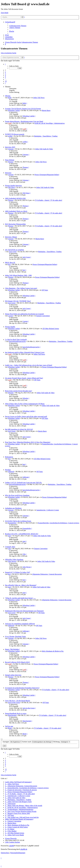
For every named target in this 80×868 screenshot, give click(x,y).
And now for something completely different (20, 624)
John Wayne (12, 561)
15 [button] (6, 81)
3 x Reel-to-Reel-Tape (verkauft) (16, 340)
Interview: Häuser (11, 237)
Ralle (10, 98)
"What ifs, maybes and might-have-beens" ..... (20, 598)
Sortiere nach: (38, 742)
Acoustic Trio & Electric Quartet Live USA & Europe (23, 109)
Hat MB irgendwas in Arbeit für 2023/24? (19, 429)
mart (9, 536)
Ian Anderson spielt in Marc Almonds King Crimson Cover (25, 352)
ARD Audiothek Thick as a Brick (16, 211)
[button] (5, 64)
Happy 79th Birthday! (12, 649)
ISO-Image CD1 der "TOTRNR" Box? (18, 301)
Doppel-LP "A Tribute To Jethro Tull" (18, 572)
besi (9, 264)
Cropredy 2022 (10, 547)
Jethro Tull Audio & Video (44, 149)
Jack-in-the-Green (14, 703)
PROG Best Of (10, 263)
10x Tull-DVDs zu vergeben (14, 250)
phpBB (12, 846)
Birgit (10, 728)
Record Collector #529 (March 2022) (17, 662)
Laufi (10, 123)
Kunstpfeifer (12, 523)
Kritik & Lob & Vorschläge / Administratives (50, 123)
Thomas (11, 162)
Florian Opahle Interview (13, 186)
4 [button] (5, 76)
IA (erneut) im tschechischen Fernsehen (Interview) (22, 688)
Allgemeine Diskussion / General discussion (47, 574)
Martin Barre (46, 110)
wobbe (10, 136)
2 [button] (5, 72)
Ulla (9, 549)
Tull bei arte (9, 726)
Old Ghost (11, 187)
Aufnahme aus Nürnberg (13, 508)
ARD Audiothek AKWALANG (15, 198)
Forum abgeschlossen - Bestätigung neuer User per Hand (24, 121)
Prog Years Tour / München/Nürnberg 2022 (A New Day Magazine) (28, 442)
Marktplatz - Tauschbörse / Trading (46, 136)
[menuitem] (18, 26)
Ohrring (8, 96)
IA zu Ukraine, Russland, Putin (15, 636)
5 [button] (5, 78)
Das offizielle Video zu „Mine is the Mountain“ (21, 585)
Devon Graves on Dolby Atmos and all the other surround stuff (26, 417)
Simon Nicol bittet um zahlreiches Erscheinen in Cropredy (25, 314)
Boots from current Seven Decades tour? (19, 391)
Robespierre (9, 457)
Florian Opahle (10, 327)
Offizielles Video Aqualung (14, 560)
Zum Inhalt (5, 13)
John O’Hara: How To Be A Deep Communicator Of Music (25, 404)
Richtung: (62, 742)
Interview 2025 (10, 147)
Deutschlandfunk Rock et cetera (16, 713)
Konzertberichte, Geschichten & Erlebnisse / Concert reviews (59, 523)
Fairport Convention (43, 316)
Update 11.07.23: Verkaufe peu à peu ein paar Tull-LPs (23, 483)
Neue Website (10, 160)
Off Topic (45, 290)
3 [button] (5, 74)
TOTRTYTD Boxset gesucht (15, 134)
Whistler (11, 393)
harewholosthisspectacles (17, 341)
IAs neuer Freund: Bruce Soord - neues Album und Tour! (24, 378)
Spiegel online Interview (13, 675)
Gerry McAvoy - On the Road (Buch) (17, 701)
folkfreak (11, 472)
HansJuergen (12, 715)
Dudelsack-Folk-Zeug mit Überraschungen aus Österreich (24, 611)
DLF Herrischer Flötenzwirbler (15, 224)
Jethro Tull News (39, 98)
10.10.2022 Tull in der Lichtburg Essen (18, 521)
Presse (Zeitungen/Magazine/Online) (47, 175)
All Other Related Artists (51, 329)
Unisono (11, 149)
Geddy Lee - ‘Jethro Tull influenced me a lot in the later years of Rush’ (29, 365)
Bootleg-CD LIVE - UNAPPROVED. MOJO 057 (22, 534)
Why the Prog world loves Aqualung (17, 495)
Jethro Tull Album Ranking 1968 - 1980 (18, 275)
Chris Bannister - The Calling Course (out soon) (21, 288)
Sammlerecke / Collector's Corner (48, 510)
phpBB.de (24, 849)
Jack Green (13, 252)
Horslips (8, 470)
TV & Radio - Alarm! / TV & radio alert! (49, 200)
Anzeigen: (12, 742)
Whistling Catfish (14, 110)
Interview (8, 173)
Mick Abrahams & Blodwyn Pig (53, 651)
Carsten (10, 316)
